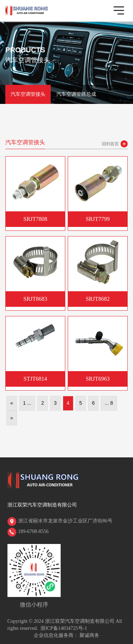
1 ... (27, 403)
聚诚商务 (89, 635)
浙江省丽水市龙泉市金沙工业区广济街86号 (65, 521)
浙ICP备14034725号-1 (64, 628)
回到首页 (110, 144)
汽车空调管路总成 (76, 94)
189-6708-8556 (33, 531)
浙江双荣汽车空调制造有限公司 (42, 505)
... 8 (109, 403)
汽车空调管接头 (28, 94)
